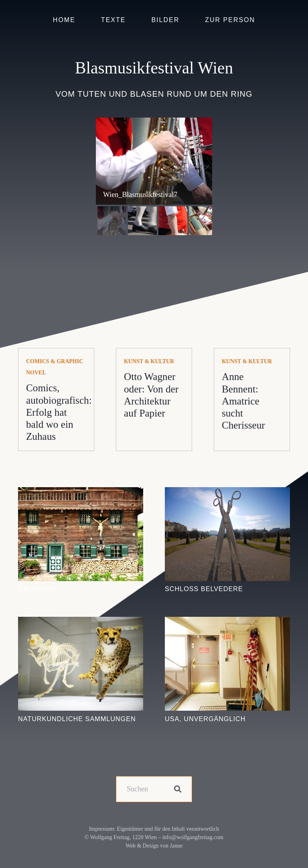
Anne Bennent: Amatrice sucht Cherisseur (243, 401)
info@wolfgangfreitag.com (193, 837)
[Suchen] (154, 789)
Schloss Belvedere (204, 589)
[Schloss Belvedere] (227, 493)
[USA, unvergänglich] (227, 622)
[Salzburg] (81, 493)
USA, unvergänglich (205, 719)
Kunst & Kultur (149, 361)
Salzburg (37, 589)
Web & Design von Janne (154, 846)
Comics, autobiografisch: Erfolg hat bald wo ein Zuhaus (59, 412)
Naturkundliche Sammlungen (77, 719)
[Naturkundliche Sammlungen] (81, 622)
